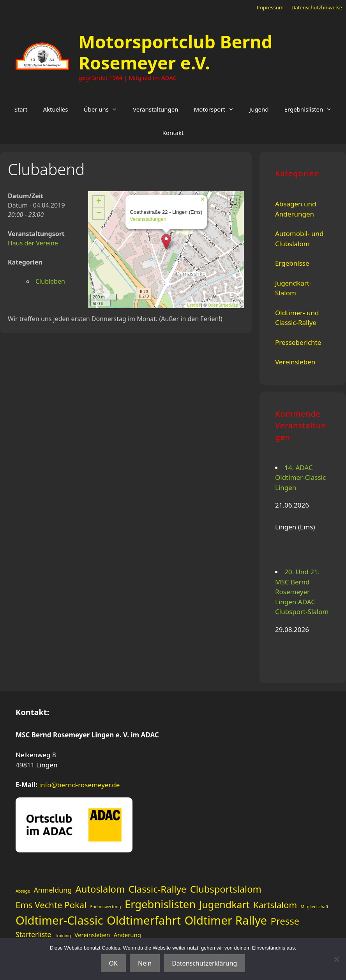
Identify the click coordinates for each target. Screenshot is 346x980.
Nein (145, 963)
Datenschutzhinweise (317, 7)
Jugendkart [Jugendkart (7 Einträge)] (225, 904)
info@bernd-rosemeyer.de (80, 785)
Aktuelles (55, 109)
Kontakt (173, 133)
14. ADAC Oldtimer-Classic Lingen (300, 478)
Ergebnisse (292, 263)
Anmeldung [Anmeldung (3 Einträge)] (53, 890)
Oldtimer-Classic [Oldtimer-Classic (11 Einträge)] (59, 920)
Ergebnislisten (312, 109)
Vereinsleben (295, 362)
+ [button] (99, 202)
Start (21, 109)
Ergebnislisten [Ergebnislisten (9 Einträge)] (160, 904)
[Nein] (336, 959)
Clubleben (50, 281)
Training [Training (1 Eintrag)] (63, 936)
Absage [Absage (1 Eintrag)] (23, 891)
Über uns (104, 109)
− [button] (99, 213)
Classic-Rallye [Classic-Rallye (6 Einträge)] (158, 889)
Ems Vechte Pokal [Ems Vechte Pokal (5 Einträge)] (51, 905)
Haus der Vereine (33, 243)
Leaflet (193, 305)
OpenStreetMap (223, 305)
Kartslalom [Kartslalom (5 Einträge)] (275, 905)
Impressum (270, 7)
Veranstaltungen (156, 109)
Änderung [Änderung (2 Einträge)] (127, 935)
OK (113, 963)
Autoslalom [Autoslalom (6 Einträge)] (100, 889)
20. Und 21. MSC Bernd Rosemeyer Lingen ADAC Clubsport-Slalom (302, 592)
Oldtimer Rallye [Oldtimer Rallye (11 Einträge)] (226, 920)
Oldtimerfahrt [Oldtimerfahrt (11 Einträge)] (144, 920)
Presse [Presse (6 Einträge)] (285, 921)
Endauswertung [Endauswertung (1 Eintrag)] (105, 907)
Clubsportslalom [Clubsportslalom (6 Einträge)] (226, 889)
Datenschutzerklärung (204, 963)
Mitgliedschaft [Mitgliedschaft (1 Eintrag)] (315, 907)
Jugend (259, 109)
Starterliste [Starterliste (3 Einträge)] (34, 934)
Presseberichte (298, 342)
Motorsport (218, 109)
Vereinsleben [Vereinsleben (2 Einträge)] (92, 935)
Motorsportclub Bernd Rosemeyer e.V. (175, 52)
